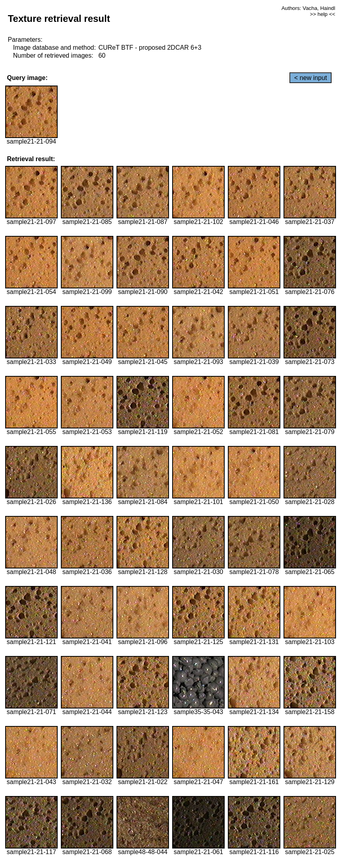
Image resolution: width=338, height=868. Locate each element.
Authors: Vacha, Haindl (308, 8)
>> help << (322, 14)
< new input (311, 78)
